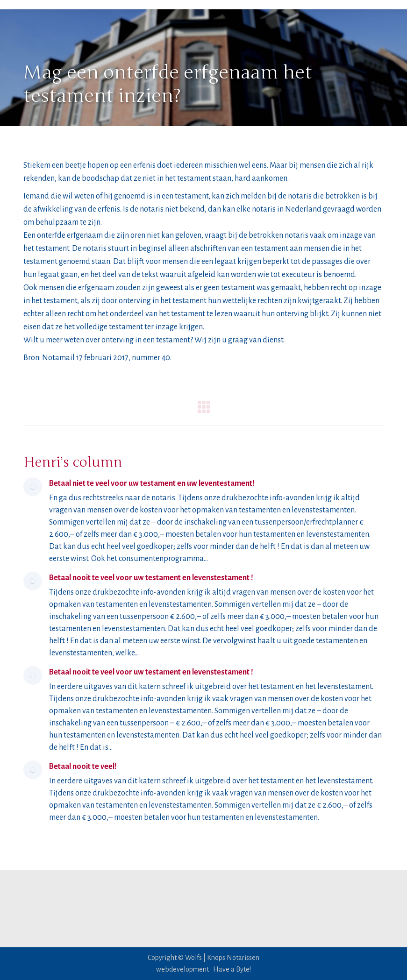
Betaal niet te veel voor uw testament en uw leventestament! (152, 483)
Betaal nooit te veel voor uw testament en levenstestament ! (151, 578)
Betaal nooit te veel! (83, 767)
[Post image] (33, 487)
